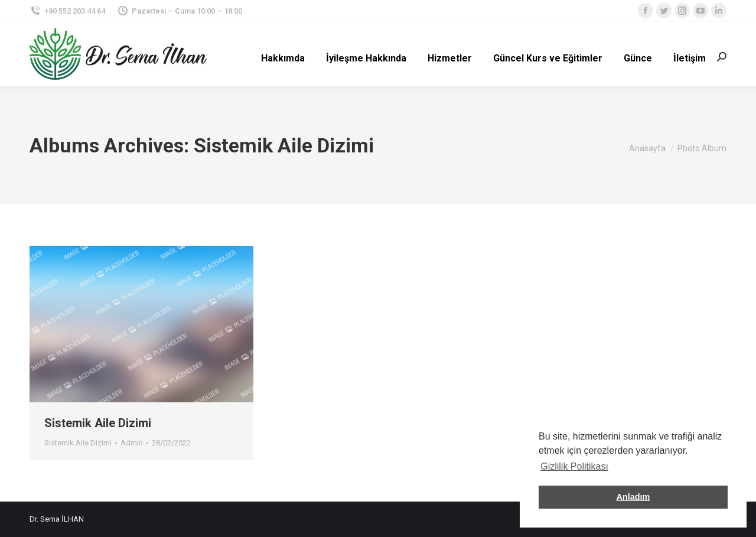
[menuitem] (283, 58)
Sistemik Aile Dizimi (98, 423)
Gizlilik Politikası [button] (574, 466)
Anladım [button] (633, 497)
